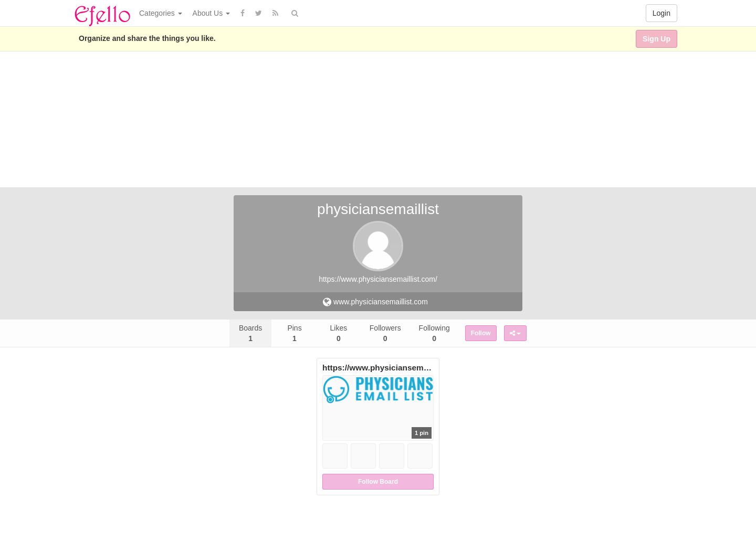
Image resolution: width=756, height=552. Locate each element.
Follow (481, 333)
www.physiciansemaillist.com (375, 302)
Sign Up (657, 39)
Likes (339, 333)
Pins (294, 333)
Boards (250, 333)
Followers (385, 333)
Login (661, 13)
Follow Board (378, 482)
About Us (211, 13)
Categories (161, 13)
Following (434, 333)
